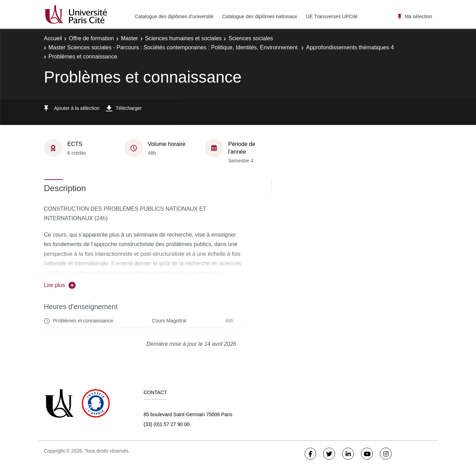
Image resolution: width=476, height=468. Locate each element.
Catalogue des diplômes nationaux (260, 16)
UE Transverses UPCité (332, 16)
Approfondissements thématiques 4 (350, 47)
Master (130, 38)
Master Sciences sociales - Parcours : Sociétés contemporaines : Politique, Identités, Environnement (174, 47)
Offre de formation (91, 38)
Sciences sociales (251, 38)
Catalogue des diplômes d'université (174, 16)
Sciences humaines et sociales (183, 38)
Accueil (53, 38)
